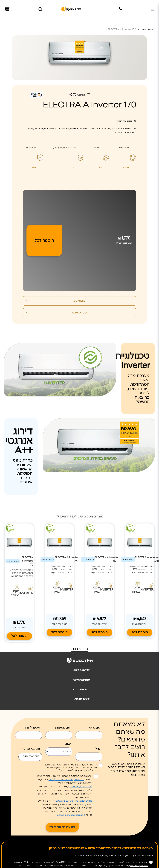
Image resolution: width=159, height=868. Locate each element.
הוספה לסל (44, 241)
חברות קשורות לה (139, 865)
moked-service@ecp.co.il (71, 814)
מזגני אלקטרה (80, 679)
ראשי (150, 30)
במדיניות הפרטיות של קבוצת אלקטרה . (72, 800)
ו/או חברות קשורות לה (81, 786)
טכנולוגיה (79, 688)
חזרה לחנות (80, 648)
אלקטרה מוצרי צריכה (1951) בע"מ (71, 861)
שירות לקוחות (80, 698)
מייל (98, 748)
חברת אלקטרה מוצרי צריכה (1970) (66, 779)
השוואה (81, 95)
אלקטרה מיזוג (80, 669)
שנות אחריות (126, 122)
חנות (143, 30)
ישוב (68, 743)
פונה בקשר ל (31, 748)
